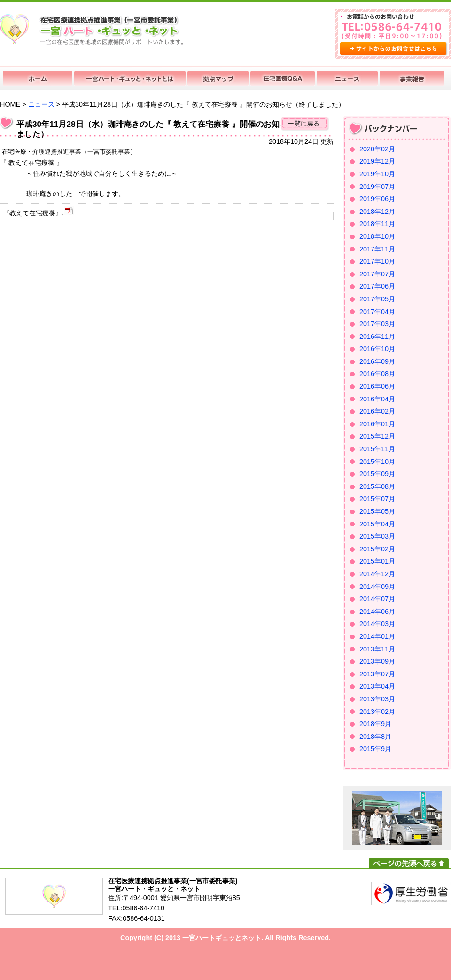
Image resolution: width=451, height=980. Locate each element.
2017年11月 (377, 249)
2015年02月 (377, 549)
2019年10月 (377, 174)
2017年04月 (377, 312)
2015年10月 (377, 462)
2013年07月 (377, 674)
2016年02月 (377, 411)
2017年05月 (377, 299)
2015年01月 (377, 561)
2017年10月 (377, 261)
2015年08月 (377, 486)
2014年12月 (377, 574)
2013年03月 (377, 699)
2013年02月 (377, 712)
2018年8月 (375, 737)
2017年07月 (377, 274)
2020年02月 (377, 149)
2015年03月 (377, 536)
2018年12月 (377, 212)
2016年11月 (377, 337)
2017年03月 (377, 324)
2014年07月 (377, 599)
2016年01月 (377, 424)
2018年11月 (377, 224)
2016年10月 (377, 349)
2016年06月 (377, 386)
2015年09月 (377, 474)
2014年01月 (377, 636)
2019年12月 (377, 161)
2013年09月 (377, 661)
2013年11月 (377, 649)
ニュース (41, 104)
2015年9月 (375, 749)
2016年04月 (377, 399)
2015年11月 (377, 449)
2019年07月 (377, 187)
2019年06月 (377, 199)
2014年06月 (377, 612)
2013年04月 (377, 686)
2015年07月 (377, 499)
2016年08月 (377, 374)
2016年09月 (377, 361)
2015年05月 (377, 511)
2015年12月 (377, 436)
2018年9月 (375, 724)
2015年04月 (377, 524)
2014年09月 (377, 587)
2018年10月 (377, 236)
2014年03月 (377, 624)
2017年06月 (377, 286)
